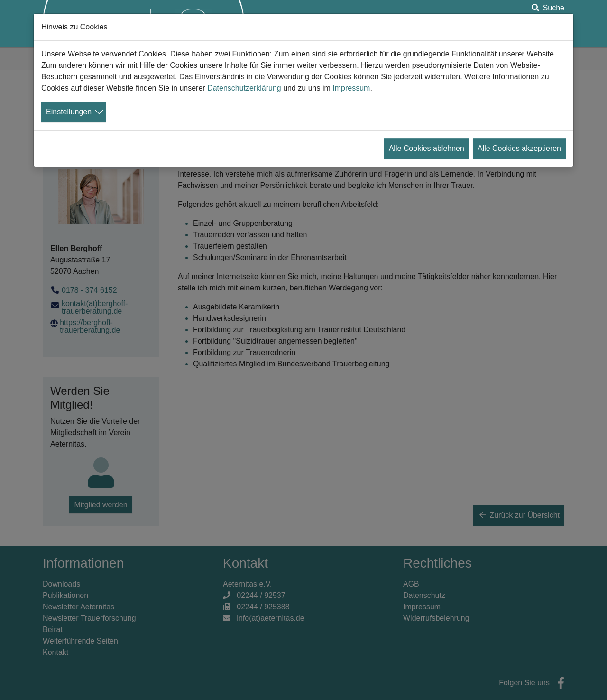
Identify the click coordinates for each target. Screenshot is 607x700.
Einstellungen (69, 112)
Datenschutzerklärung (244, 88)
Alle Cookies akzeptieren (519, 148)
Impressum (351, 88)
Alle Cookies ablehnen (427, 148)
